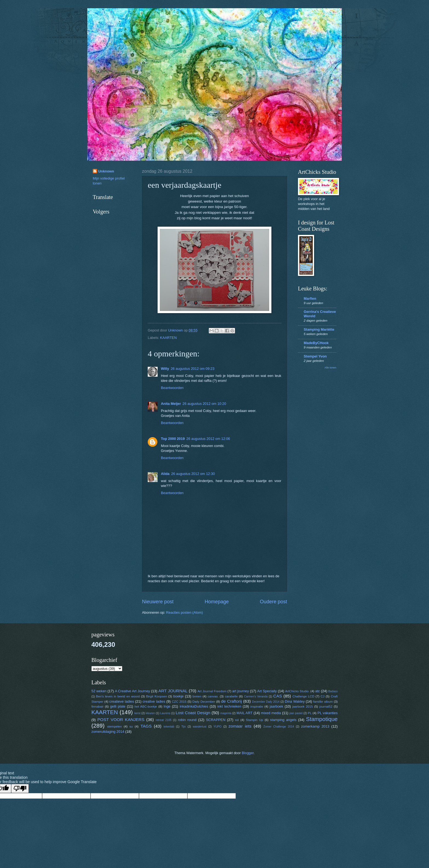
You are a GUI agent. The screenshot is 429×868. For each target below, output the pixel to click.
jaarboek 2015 (302, 706)
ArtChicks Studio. (297, 691)
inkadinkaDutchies (194, 706)
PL (310, 713)
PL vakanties (327, 713)
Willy (165, 369)
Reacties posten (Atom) (185, 612)
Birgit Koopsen (157, 696)
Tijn (184, 727)
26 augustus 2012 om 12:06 (208, 439)
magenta (226, 713)
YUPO (217, 727)
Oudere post (273, 602)
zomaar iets (240, 726)
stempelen (115, 726)
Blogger (248, 753)
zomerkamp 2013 (315, 726)
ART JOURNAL (173, 691)
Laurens (165, 713)
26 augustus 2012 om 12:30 (193, 474)
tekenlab (169, 727)
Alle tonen (330, 367)
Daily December (204, 702)
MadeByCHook (316, 343)
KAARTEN (168, 338)
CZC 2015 (179, 702)
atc (318, 691)
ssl (237, 720)
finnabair (97, 706)
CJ (323, 696)
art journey (241, 691)
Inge (167, 706)
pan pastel (296, 713)
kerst (137, 713)
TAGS (146, 726)
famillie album (323, 702)
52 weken (99, 691)
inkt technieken (229, 706)
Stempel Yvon (315, 356)
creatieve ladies (122, 701)
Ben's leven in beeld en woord (118, 696)
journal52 (326, 706)
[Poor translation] (20, 788)
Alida (165, 474)
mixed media (271, 713)
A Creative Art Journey (133, 691)
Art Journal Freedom (212, 691)
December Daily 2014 (266, 702)
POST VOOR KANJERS (121, 720)
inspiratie (257, 706)
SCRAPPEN (216, 720)
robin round (187, 720)
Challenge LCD (303, 696)
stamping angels (283, 720)
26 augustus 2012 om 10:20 (204, 404)
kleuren (150, 713)
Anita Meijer (171, 404)
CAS (278, 696)
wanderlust (200, 727)
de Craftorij (231, 701)
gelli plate (118, 706)
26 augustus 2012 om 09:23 (193, 369)
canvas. (213, 696)
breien (197, 696)
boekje (178, 696)
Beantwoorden (172, 388)
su (131, 726)
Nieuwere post (158, 602)
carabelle (231, 696)
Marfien (310, 299)
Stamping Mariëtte (319, 329)
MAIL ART (245, 713)
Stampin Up (255, 720)
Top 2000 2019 (173, 439)
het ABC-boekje (146, 706)
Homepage (217, 602)
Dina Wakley (295, 701)
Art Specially (267, 691)
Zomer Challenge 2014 (279, 727)
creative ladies (154, 701)
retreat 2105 (164, 720)
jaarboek (276, 706)
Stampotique (322, 719)
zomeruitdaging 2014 (108, 732)
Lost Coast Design (193, 713)
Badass (333, 691)
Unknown (106, 171)
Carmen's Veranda (256, 697)
